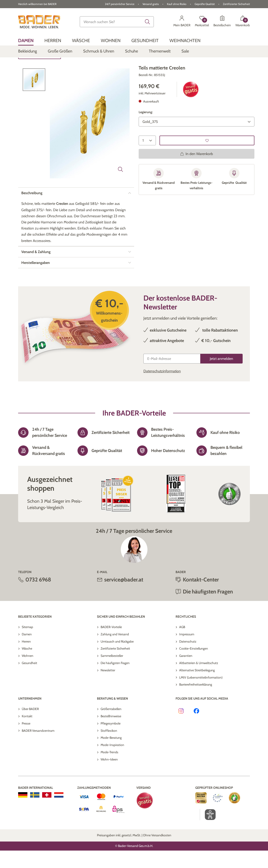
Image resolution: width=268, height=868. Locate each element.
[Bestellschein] (222, 22)
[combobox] (117, 22)
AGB (182, 644)
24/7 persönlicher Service (120, 4)
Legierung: (146, 130)
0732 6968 (38, 597)
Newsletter (108, 688)
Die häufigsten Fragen (208, 609)
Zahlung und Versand (115, 652)
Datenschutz (188, 659)
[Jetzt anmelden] (221, 376)
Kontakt (27, 734)
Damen (27, 652)
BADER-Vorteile (111, 644)
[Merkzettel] (202, 22)
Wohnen (28, 673)
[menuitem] (26, 40)
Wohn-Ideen (109, 777)
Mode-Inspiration (112, 762)
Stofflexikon (109, 748)
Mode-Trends (109, 770)
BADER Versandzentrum (38, 748)
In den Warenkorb (197, 171)
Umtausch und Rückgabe (117, 659)
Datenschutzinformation (162, 389)
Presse (26, 741)
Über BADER (30, 726)
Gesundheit (29, 680)
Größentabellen (111, 726)
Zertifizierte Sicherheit (115, 666)
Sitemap (27, 644)
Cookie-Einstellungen (194, 666)
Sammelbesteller (112, 673)
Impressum (187, 652)
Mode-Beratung (111, 755)
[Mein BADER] (182, 22)
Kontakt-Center (201, 597)
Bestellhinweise (111, 734)
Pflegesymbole (111, 741)
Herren (26, 659)
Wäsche (27, 666)
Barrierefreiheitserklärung (196, 702)
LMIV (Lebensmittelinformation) (201, 695)
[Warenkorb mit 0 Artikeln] (243, 22)
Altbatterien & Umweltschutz (199, 680)
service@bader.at (124, 597)
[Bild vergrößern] (121, 187)
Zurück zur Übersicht (40, 72)
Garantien (186, 673)
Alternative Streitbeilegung (197, 688)
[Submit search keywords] (147, 22)
